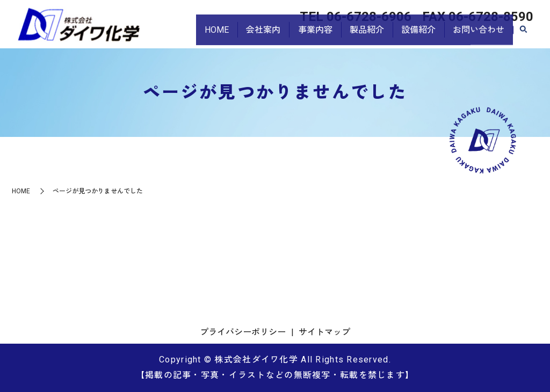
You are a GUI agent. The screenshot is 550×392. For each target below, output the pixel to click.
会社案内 (248, 35)
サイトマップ (324, 332)
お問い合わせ (477, 35)
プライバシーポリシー (243, 332)
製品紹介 (358, 35)
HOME (198, 35)
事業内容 (303, 35)
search (523, 36)
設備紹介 (413, 35)
